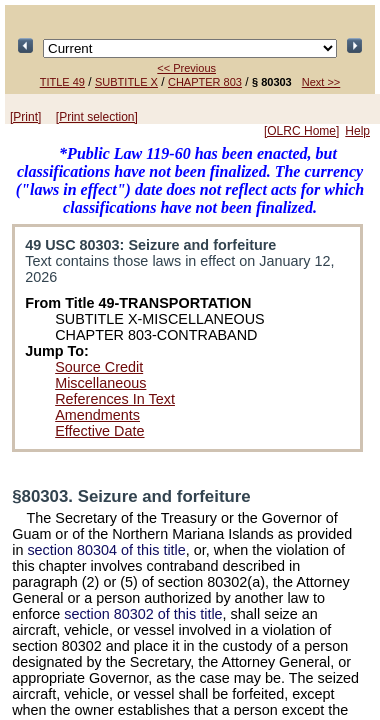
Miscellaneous (100, 383)
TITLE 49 (62, 82)
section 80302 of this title (143, 614)
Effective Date (99, 431)
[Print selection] (97, 117)
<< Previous (186, 68)
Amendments (97, 415)
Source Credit (99, 367)
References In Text (115, 399)
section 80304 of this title (106, 550)
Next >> (321, 82)
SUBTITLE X (126, 82)
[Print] (25, 117)
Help (357, 131)
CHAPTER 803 (205, 82)
